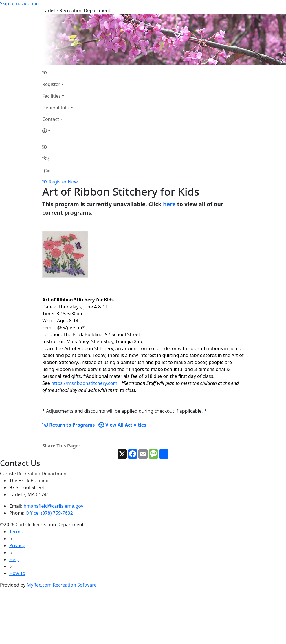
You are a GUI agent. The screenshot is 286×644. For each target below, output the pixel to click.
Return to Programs (68, 425)
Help (14, 559)
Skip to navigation (19, 3)
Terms (16, 532)
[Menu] (46, 170)
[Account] (58, 131)
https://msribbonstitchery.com (84, 383)
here (169, 204)
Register (51, 84)
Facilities (52, 96)
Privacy (17, 545)
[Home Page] (58, 73)
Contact (51, 119)
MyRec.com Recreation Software (62, 585)
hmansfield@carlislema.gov (54, 506)
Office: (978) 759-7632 (49, 513)
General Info (56, 108)
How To (17, 573)
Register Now (63, 182)
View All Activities (122, 425)
